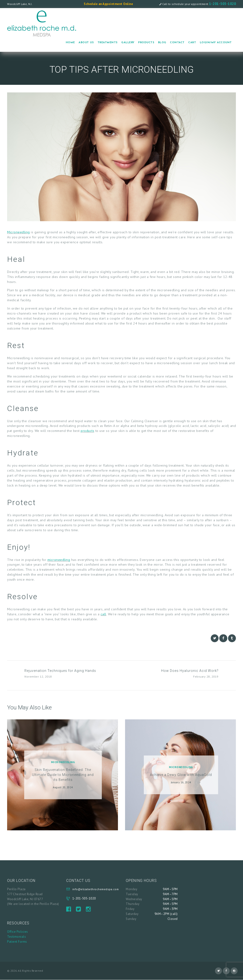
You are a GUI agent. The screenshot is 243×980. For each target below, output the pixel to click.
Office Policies (18, 932)
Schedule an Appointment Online (108, 4)
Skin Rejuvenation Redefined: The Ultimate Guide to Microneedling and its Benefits (63, 775)
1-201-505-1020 (222, 4)
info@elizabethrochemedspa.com (96, 889)
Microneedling (19, 232)
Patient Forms (17, 942)
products (87, 431)
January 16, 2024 (181, 782)
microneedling (59, 560)
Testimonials (16, 937)
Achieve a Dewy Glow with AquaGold (181, 775)
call (103, 614)
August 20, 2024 (63, 787)
